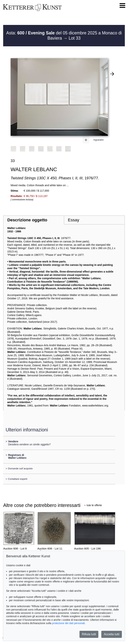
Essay (74, 220)
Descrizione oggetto (27, 220)
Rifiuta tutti (89, 634)
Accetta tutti (112, 634)
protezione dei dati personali (68, 623)
